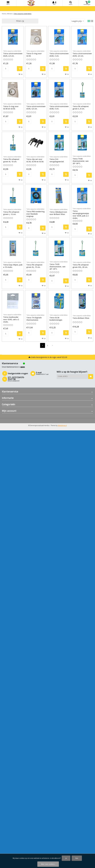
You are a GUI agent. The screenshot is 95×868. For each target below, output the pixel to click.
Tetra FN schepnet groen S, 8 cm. (82, 106)
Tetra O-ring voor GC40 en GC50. (13, 106)
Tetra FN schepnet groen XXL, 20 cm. (82, 265)
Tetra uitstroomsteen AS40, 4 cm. (59, 106)
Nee (77, 858)
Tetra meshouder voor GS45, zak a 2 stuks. (13, 318)
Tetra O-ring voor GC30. (36, 54)
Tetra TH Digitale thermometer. (36, 318)
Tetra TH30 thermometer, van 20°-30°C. (82, 160)
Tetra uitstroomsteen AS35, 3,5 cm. (82, 54)
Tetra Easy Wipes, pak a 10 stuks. (13, 265)
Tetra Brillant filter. (82, 317)
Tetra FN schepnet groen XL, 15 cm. (36, 265)
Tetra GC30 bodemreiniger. (59, 318)
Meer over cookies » (48, 864)
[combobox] (77, 21)
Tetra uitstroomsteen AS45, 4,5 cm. (36, 106)
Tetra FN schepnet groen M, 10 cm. (13, 159)
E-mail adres (63, 376)
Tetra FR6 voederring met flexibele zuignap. (36, 213)
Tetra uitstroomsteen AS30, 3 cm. (59, 54)
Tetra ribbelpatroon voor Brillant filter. (59, 212)
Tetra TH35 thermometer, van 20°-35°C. (59, 265)
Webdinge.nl (62, 425)
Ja (66, 858)
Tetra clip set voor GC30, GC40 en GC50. (36, 159)
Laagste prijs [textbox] (77, 21)
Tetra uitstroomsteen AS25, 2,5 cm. (13, 54)
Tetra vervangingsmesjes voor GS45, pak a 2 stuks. (82, 213)
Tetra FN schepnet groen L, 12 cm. (13, 212)
